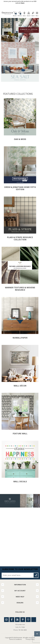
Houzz (28, 620)
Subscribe (36, 575)
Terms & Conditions (15, 639)
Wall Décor (20, 386)
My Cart (15, 15)
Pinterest (23, 620)
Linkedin (34, 620)
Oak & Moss (20, 139)
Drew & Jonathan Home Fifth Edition (20, 188)
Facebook (12, 620)
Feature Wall (20, 434)
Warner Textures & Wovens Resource (20, 289)
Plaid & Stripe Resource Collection (20, 239)
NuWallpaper (20, 338)
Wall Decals (20, 482)
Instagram (6, 620)
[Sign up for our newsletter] (18, 575)
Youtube (17, 620)
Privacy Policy (30, 639)
